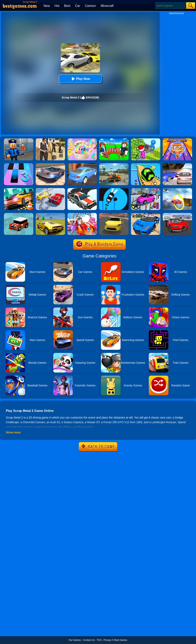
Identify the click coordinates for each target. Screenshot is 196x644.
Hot (57, 6)
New (47, 6)
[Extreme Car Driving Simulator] (50, 165)
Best (67, 6)
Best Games (121, 640)
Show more (13, 432)
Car (78, 6)
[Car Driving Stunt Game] (177, 214)
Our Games (75, 640)
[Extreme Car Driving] (19, 189)
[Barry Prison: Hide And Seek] (19, 140)
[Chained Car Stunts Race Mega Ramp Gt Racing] (50, 189)
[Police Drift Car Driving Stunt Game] (146, 214)
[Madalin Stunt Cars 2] (50, 214)
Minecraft (107, 6)
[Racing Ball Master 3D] (146, 165)
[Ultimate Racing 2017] (177, 165)
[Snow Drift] (82, 189)
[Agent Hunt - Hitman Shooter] (50, 140)
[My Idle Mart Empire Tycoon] (146, 140)
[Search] (171, 6)
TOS (99, 640)
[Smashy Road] (19, 214)
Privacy (107, 640)
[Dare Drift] (114, 214)
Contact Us (89, 640)
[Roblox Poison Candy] (114, 140)
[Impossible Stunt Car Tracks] (177, 189)
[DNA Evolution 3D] (177, 140)
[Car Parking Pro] (146, 189)
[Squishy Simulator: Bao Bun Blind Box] (82, 140)
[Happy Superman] (82, 214)
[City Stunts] (82, 165)
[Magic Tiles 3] (19, 165)
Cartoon (90, 6)
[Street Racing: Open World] (114, 165)
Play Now (80, 79)
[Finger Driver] (114, 189)
